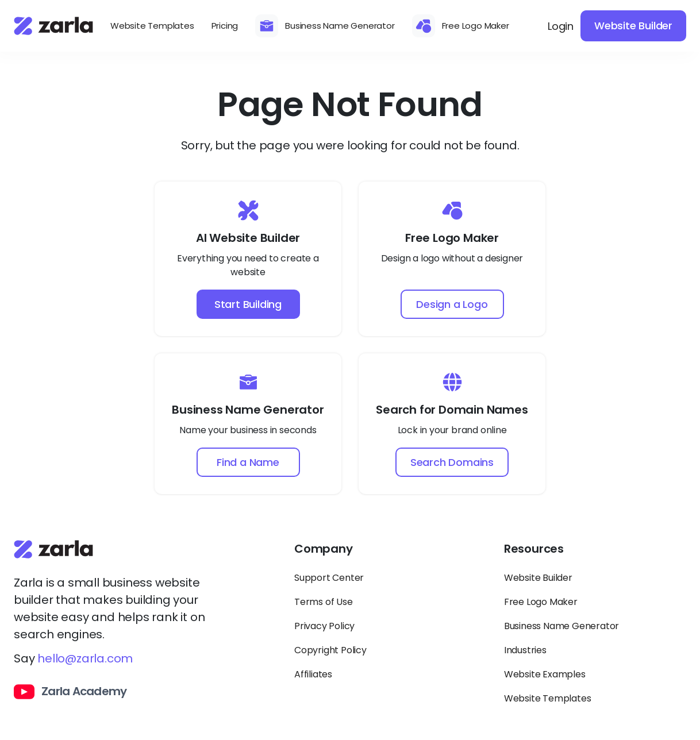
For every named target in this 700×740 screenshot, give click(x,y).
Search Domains (452, 462)
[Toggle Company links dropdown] (385, 554)
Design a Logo (452, 304)
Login (561, 26)
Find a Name (248, 462)
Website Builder (633, 26)
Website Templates (152, 26)
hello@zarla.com (85, 658)
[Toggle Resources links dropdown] (595, 554)
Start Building (248, 304)
